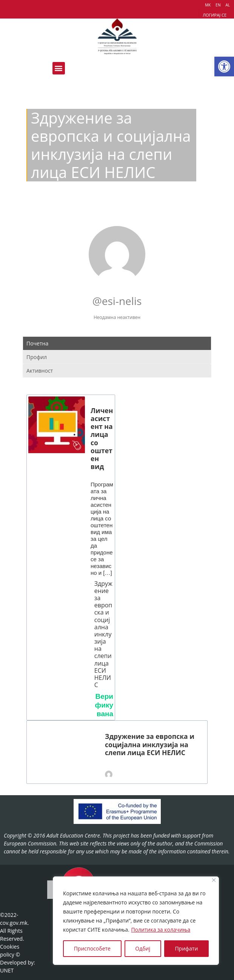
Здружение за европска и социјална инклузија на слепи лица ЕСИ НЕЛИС (103, 635)
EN (218, 5)
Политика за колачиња (161, 930)
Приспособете (92, 948)
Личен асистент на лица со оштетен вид (102, 439)
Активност (40, 371)
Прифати (186, 948)
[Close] (214, 880)
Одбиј (143, 948)
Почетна (37, 343)
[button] (224, 67)
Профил (37, 357)
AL (228, 5)
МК (208, 5)
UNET (7, 970)
